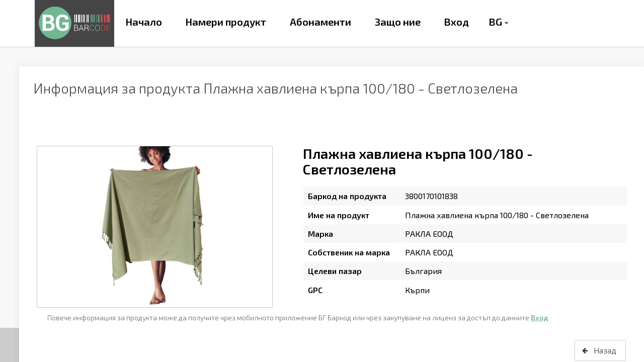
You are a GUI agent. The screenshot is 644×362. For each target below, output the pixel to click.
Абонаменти (320, 22)
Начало (144, 22)
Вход (456, 22)
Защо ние (398, 22)
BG (495, 22)
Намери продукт (226, 22)
